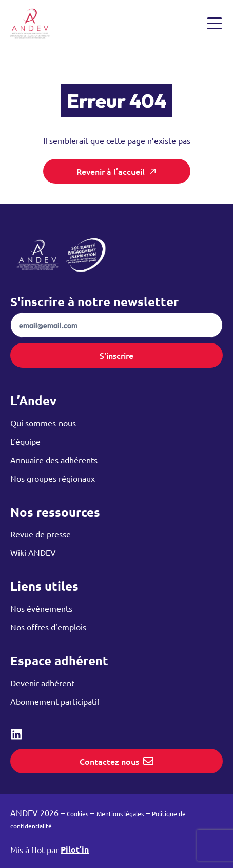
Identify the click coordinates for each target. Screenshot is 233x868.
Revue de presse (41, 534)
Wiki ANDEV (33, 552)
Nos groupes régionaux (53, 478)
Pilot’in (75, 849)
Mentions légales (120, 813)
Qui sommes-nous (43, 423)
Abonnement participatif (55, 701)
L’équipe (25, 441)
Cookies (77, 813)
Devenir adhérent (42, 683)
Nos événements (41, 608)
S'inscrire (116, 355)
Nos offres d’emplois (48, 627)
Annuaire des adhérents (54, 460)
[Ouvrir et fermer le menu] (215, 24)
